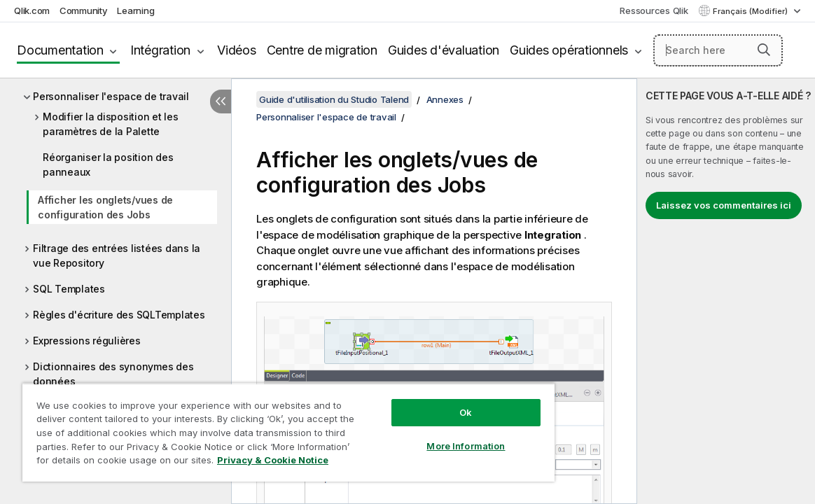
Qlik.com (32, 10)
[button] (764, 50)
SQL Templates (69, 289)
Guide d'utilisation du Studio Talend (334, 99)
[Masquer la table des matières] (221, 101)
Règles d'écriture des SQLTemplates (119, 315)
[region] (259, 427)
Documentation (60, 50)
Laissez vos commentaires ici (724, 205)
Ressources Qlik (654, 10)
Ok (415, 402)
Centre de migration (322, 50)
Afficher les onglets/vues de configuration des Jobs (105, 207)
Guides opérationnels (569, 50)
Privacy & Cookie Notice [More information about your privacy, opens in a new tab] (135, 463)
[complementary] (726, 291)
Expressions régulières (87, 341)
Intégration (160, 50)
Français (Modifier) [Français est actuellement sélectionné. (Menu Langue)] (751, 11)
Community (84, 10)
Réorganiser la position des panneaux (108, 164)
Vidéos (237, 50)
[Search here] (718, 50)
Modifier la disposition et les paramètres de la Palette (111, 124)
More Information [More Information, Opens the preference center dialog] (416, 435)
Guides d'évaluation (444, 50)
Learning (135, 10)
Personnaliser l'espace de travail (111, 96)
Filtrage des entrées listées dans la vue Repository (117, 255)
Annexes (445, 99)
